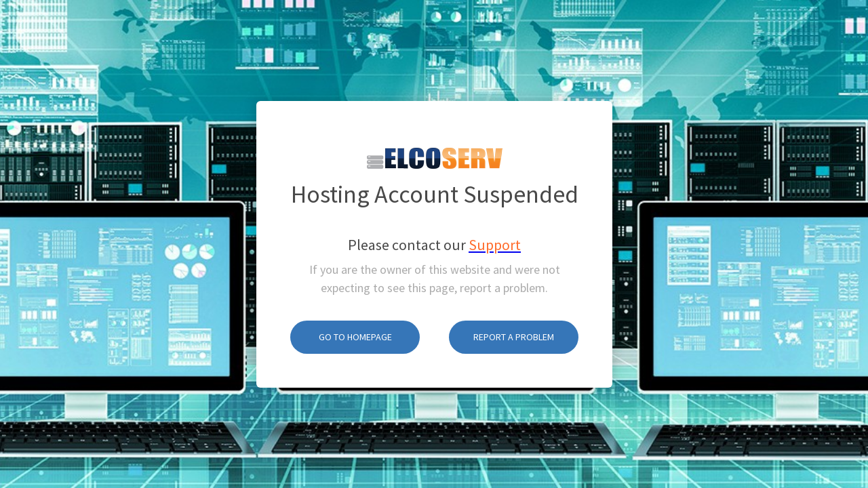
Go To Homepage (355, 321)
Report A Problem (514, 321)
